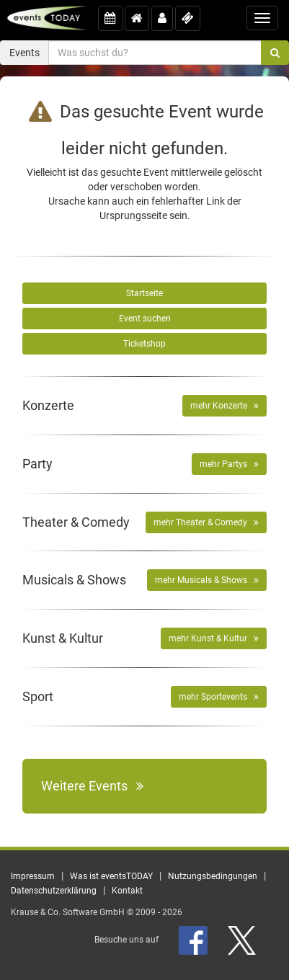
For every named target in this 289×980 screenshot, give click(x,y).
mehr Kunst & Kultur (214, 638)
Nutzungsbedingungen (213, 876)
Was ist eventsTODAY (111, 876)
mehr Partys (229, 464)
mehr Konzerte (224, 406)
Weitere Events (92, 786)
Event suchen (145, 318)
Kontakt (127, 891)
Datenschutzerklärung (54, 891)
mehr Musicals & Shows (207, 580)
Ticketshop (144, 344)
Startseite (144, 293)
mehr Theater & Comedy (206, 522)
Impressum (33, 876)
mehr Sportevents (219, 697)
